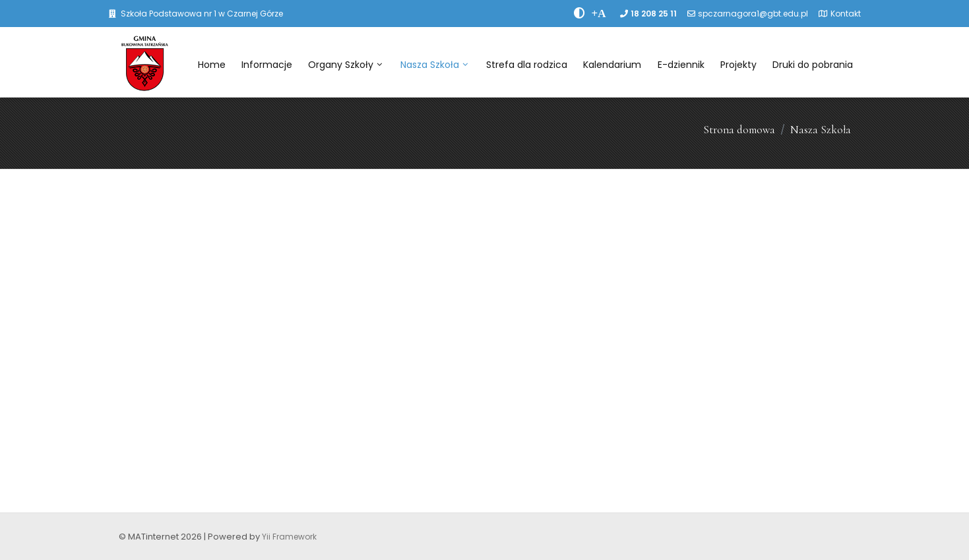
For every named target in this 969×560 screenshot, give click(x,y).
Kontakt (846, 14)
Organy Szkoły (345, 65)
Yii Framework (289, 537)
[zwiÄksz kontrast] (579, 13)
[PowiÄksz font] (599, 13)
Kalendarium (612, 65)
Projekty (738, 65)
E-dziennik (681, 65)
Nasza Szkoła (434, 65)
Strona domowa (739, 130)
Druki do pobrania (813, 65)
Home (212, 65)
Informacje (267, 65)
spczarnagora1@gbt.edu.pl (753, 14)
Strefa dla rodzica (527, 65)
